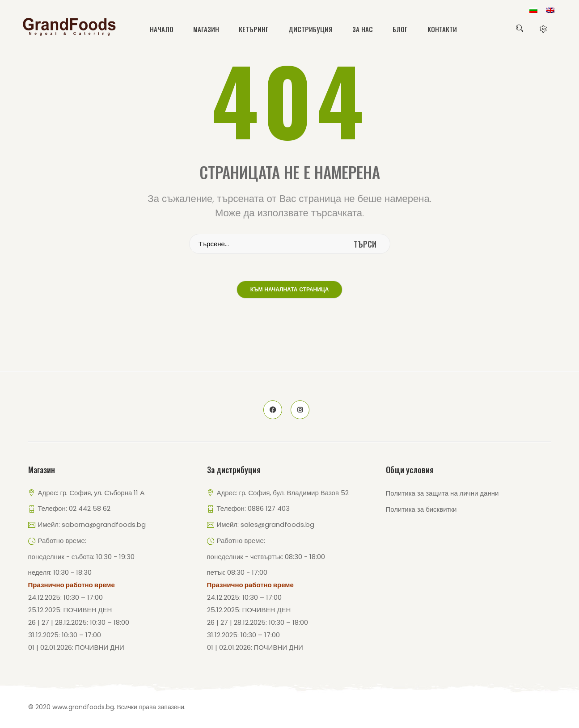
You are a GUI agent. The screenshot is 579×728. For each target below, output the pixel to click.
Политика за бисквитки (421, 509)
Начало (162, 29)
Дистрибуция (311, 29)
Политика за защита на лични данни (442, 493)
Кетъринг (254, 29)
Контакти (442, 29)
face (273, 410)
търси (365, 244)
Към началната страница (290, 290)
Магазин (206, 29)
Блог (400, 29)
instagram (300, 410)
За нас (363, 29)
